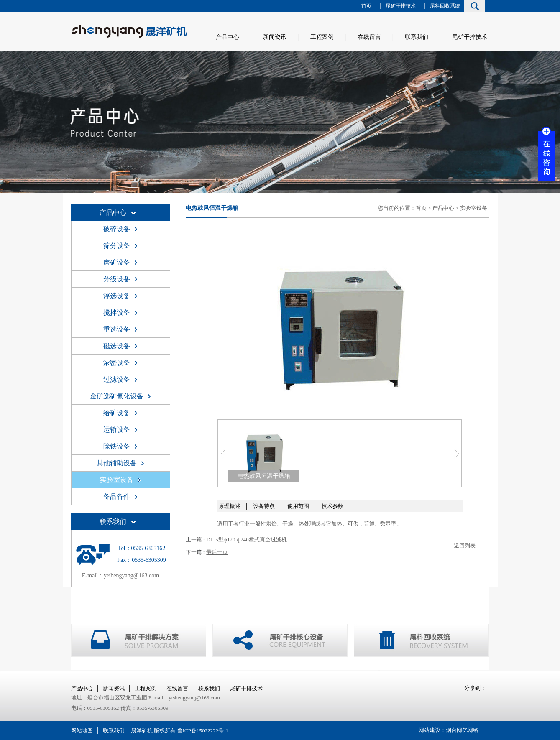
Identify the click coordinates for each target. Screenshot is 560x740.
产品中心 (228, 37)
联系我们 (417, 37)
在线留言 (369, 37)
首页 (366, 6)
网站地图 (82, 731)
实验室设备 (474, 208)
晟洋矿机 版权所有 (153, 731)
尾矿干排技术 (401, 6)
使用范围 (298, 506)
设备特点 (264, 506)
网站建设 (430, 730)
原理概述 (230, 506)
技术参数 (332, 506)
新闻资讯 (275, 37)
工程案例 (322, 37)
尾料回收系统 (445, 6)
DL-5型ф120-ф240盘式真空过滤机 (246, 540)
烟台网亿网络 (462, 730)
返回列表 (465, 545)
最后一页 (217, 552)
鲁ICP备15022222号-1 (203, 731)
